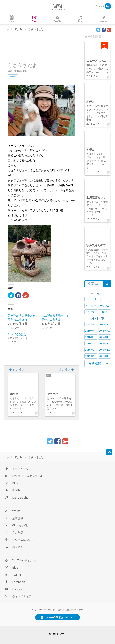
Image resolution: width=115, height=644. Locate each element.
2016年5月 (91, 343)
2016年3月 (105, 343)
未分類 (13, 76)
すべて (98, 299)
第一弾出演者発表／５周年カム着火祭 (22, 318)
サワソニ (105, 306)
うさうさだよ (22, 65)
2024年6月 (91, 324)
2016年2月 (91, 350)
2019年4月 (91, 331)
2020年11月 (105, 324)
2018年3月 (91, 337)
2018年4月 (105, 331)
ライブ (91, 312)
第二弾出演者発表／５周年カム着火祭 (55, 318)
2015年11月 (105, 356)
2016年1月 (105, 350)
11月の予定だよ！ (19, 334)
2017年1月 (105, 337)
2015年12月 (91, 356)
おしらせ (91, 306)
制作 (105, 312)
